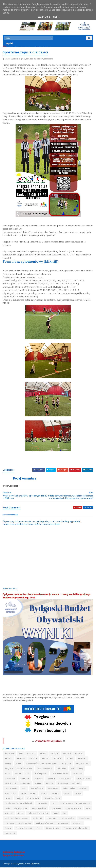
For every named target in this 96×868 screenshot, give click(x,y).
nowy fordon (11, 794)
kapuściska (25, 784)
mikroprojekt (53, 789)
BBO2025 (58, 759)
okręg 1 (45, 794)
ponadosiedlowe (39, 809)
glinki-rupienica (41, 774)
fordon (18, 774)
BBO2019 (67, 754)
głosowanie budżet (60, 774)
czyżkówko (62, 769)
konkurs (50, 784)
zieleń (39, 829)
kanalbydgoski (66, 779)
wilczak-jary (63, 824)
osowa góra (42, 804)
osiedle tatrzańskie (52, 799)
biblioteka (82, 759)
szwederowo (85, 819)
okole (23, 794)
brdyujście (67, 764)
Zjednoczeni (10, 834)
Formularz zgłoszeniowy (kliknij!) (31, 262)
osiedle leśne (33, 799)
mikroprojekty (69, 789)
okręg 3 (67, 794)
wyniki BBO (78, 824)
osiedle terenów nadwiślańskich (19, 804)
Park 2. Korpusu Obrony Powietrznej (75, 804)
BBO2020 (79, 754)
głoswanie (78, 774)
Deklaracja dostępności (14, 853)
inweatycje (25, 779)
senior (56, 814)
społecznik (38, 819)
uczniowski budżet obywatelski (18, 824)
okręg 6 (19, 799)
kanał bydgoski (83, 779)
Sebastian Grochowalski (38, 814)
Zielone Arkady (53, 829)
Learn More (44, 17)
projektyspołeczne (17, 47)
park (54, 804)
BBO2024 (46, 759)
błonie (19, 764)
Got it (56, 17)
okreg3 (34, 794)
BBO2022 (21, 759)
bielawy (8, 764)
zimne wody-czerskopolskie (76, 829)
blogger (78, 508)
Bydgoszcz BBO (83, 764)
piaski (7, 809)
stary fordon (52, 819)
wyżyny (8, 829)
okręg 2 (56, 794)
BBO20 (43, 754)
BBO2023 (33, 759)
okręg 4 (78, 794)
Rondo (21, 814)
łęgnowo (76, 784)
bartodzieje (10, 754)
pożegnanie (56, 809)
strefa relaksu (69, 819)
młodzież (83, 789)
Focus (7, 774)
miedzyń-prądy (37, 789)
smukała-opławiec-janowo (16, 819)
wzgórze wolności (24, 829)
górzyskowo (10, 779)
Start (5, 47)
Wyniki (9, 44)
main (24, 789)
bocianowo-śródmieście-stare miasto (42, 764)
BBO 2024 (32, 754)
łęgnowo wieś (11, 789)
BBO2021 (9, 759)
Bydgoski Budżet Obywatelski (48, 742)
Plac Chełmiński (21, 809)
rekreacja (9, 814)
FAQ (73, 769)
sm (65, 814)
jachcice (51, 779)
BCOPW (70, 759)
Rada (88, 809)
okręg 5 (8, 799)
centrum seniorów (44, 769)
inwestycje (38, 779)
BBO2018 (54, 754)
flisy (81, 769)
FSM (27, 774)
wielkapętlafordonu (45, 824)
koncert (38, 784)
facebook (88, 508)
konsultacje (63, 784)
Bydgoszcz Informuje (13, 856)
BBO (21, 754)
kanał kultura (10, 784)
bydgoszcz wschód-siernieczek (18, 769)
